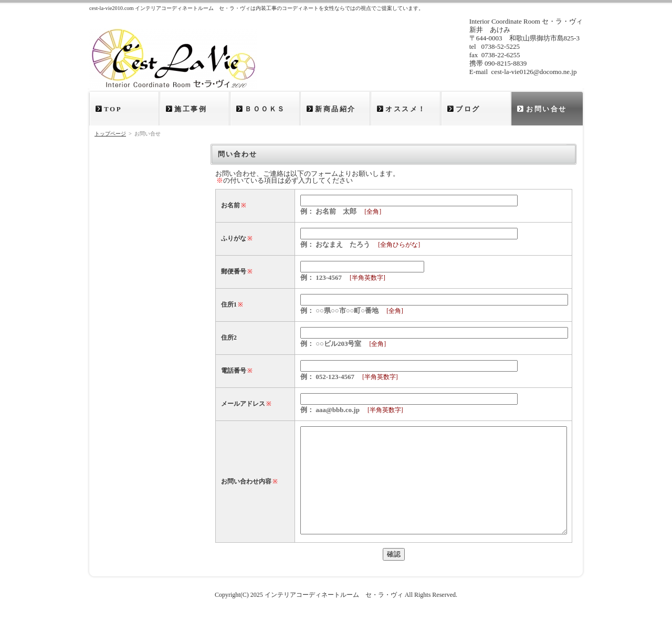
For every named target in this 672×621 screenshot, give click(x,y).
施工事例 (191, 109)
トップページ (110, 134)
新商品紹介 (335, 109)
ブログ (468, 109)
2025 (257, 595)
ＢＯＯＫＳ (265, 109)
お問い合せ (547, 109)
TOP (113, 109)
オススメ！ (406, 109)
